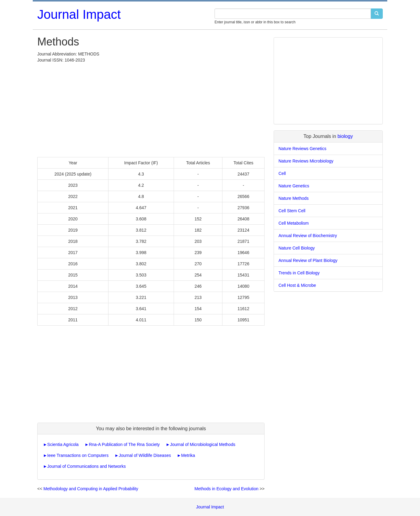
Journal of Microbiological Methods (203, 444)
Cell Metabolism (294, 223)
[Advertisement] (151, 109)
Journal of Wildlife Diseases (145, 455)
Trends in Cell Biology (299, 273)
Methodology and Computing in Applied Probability (91, 489)
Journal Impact (79, 14)
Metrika (188, 455)
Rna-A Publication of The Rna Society (124, 444)
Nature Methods (294, 198)
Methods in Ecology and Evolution (227, 489)
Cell (282, 173)
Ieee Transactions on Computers (78, 455)
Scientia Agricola (63, 444)
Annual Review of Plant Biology (308, 260)
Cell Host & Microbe (297, 285)
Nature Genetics (294, 186)
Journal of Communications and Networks (87, 466)
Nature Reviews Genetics (302, 149)
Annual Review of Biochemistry (308, 236)
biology (345, 136)
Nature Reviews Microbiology (306, 161)
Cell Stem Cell (292, 211)
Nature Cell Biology (297, 248)
